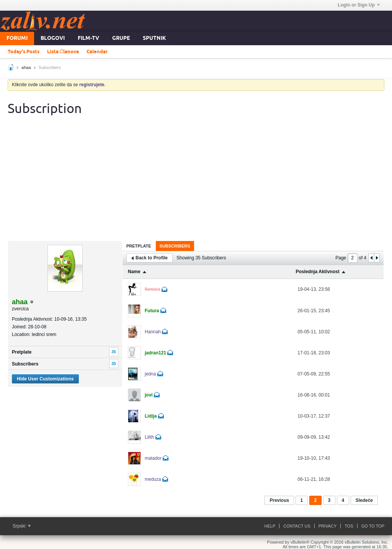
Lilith (149, 437)
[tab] (139, 246)
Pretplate (22, 352)
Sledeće (364, 500)
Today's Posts (24, 52)
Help (270, 526)
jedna (150, 374)
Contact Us (297, 526)
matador (153, 458)
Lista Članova (63, 52)
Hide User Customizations (45, 379)
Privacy (327, 526)
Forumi (17, 39)
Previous (279, 500)
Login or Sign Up (359, 5)
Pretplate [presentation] (139, 246)
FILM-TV (88, 39)
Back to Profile (149, 258)
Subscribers (25, 364)
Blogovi (53, 39)
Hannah (153, 332)
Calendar (97, 52)
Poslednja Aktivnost (317, 272)
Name (134, 272)
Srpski (22, 526)
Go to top (373, 526)
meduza (153, 479)
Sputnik (154, 39)
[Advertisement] (196, 184)
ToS (349, 526)
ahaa (26, 67)
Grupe (121, 39)
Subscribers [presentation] (175, 246)
